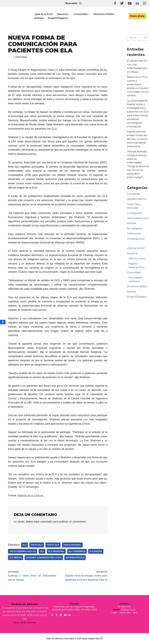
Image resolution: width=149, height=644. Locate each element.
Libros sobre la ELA (138, 219)
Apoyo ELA (37, 545)
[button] (70, 14)
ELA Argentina (56, 551)
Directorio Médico (105, 14)
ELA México (16, 558)
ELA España (96, 551)
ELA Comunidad (77, 551)
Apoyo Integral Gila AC (23, 551)
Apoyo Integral (72, 545)
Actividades (134, 195)
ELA (54, 129)
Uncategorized (136, 240)
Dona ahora (137, 16)
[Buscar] (80, 3)
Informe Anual (137, 260)
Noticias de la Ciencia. (31, 495)
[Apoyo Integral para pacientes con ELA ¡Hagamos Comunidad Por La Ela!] (17, 17)
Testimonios (134, 235)
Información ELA (75, 558)
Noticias (39, 18)
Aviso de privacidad (25, 623)
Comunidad (134, 274)
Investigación (135, 214)
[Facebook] (3, 322)
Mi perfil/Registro (58, 18)
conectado (46, 522)
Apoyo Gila (53, 545)
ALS (25, 545)
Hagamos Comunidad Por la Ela (44, 558)
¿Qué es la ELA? (44, 14)
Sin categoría (135, 229)
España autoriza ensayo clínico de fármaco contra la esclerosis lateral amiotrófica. (137, 139)
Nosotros (132, 254)
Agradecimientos (137, 200)
